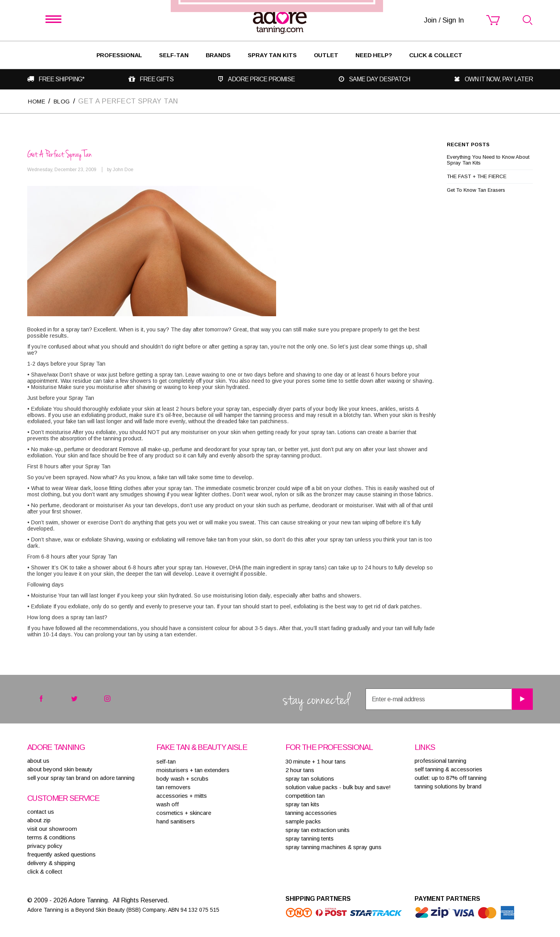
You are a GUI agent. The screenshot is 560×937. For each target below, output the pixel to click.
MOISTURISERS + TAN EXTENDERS (193, 770)
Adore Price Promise (263, 79)
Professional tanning (440, 760)
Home (38, 101)
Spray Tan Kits (272, 55)
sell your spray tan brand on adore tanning (81, 777)
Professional (119, 55)
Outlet (326, 55)
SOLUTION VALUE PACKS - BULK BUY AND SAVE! (338, 787)
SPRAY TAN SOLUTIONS (310, 778)
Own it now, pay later (501, 79)
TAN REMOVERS (173, 787)
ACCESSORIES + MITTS (182, 795)
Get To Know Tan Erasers (476, 190)
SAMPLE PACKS (303, 821)
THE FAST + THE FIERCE (477, 176)
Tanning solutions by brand (448, 786)
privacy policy (45, 845)
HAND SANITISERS (176, 821)
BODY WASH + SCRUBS (182, 778)
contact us (41, 811)
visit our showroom (52, 828)
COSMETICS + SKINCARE (184, 812)
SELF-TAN (174, 55)
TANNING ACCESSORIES (311, 812)
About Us (38, 760)
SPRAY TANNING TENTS (310, 838)
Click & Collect (436, 55)
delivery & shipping (51, 863)
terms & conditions (51, 837)
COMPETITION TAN (305, 795)
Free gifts (157, 79)
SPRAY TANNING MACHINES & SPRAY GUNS (333, 847)
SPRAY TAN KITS (302, 804)
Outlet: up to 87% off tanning (451, 777)
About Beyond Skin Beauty (60, 769)
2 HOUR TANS (300, 770)
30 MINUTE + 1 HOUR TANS (316, 761)
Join (327, 504)
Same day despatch (381, 79)
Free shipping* (60, 79)
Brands (218, 55)
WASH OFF (168, 804)
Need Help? (374, 55)
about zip (39, 820)
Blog (68, 101)
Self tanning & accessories (448, 769)
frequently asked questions (61, 854)
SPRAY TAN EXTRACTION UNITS (318, 829)
